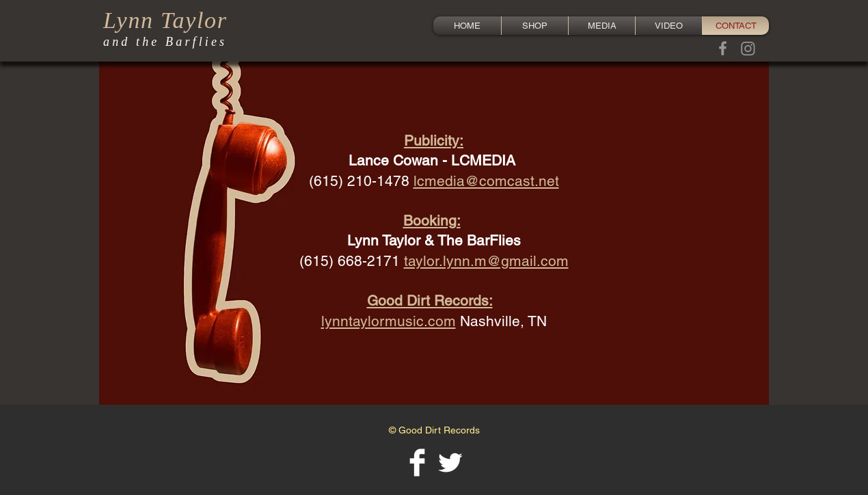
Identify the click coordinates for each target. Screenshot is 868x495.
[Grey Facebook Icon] (723, 48)
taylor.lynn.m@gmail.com (486, 261)
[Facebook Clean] (417, 463)
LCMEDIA (483, 160)
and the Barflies (165, 42)
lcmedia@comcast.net (486, 181)
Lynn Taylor (165, 20)
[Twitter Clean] (450, 463)
